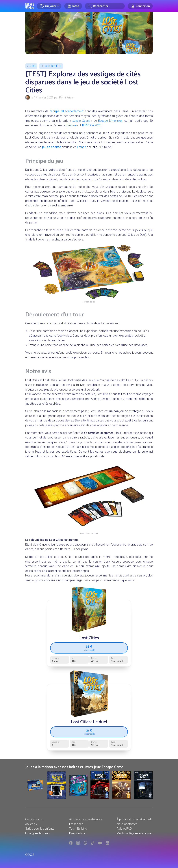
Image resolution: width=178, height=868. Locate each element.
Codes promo (34, 819)
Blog (32, 66)
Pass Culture (77, 833)
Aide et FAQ (124, 829)
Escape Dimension (110, 121)
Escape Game (30, 6)
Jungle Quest (81, 121)
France (82, 147)
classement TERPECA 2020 (84, 125)
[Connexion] (140, 6)
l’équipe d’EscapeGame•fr (67, 111)
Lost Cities (89, 638)
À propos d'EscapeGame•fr (134, 819)
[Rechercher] (105, 6)
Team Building (78, 829)
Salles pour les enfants (40, 829)
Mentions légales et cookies (135, 833)
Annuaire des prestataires (86, 819)
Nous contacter (127, 824)
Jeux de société (51, 66)
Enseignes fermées (38, 833)
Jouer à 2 (31, 824)
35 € (89, 647)
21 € (89, 731)
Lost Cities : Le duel (89, 722)
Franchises (76, 824)
